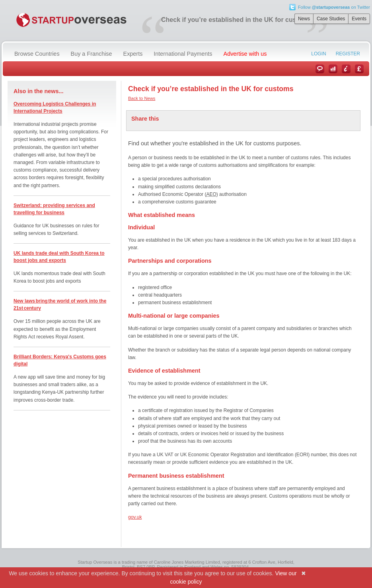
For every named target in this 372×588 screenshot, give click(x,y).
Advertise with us (245, 54)
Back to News (142, 98)
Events (359, 19)
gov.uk (135, 517)
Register (348, 54)
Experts (133, 54)
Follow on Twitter (334, 7)
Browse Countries (37, 54)
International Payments (183, 54)
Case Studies (331, 19)
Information (346, 69)
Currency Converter (359, 69)
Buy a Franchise (92, 54)
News (304, 19)
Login (318, 54)
